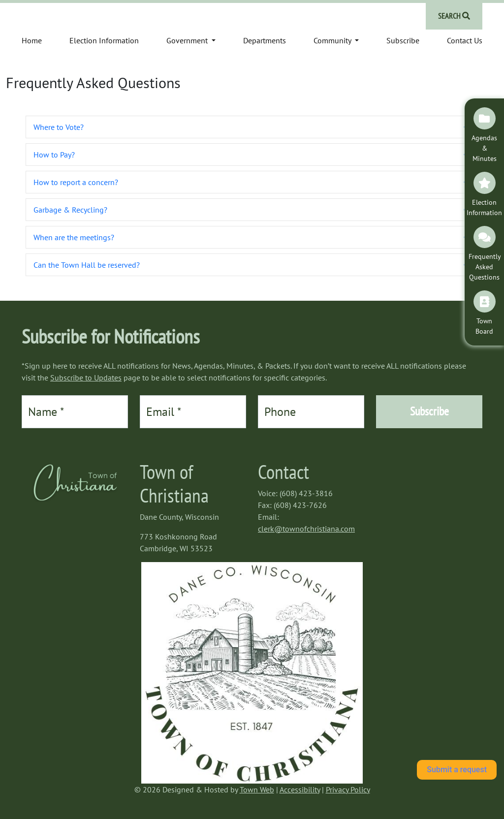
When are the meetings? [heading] (74, 237)
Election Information (104, 40)
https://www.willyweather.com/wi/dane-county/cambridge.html (425, 485)
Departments (265, 40)
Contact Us (465, 40)
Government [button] (188, 40)
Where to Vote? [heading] (59, 127)
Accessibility (300, 789)
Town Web (257, 789)
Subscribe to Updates (86, 378)
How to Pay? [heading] (54, 155)
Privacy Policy (348, 789)
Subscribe (403, 40)
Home (32, 40)
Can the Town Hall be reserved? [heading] (87, 265)
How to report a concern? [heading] (76, 182)
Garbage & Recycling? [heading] (70, 210)
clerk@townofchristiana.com (306, 529)
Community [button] (333, 40)
